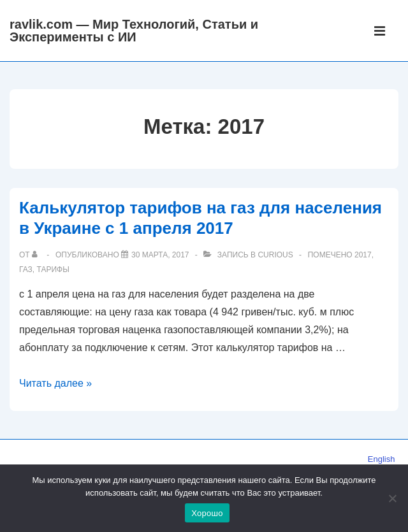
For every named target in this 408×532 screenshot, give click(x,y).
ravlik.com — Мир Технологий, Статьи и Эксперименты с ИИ (134, 31)
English (382, 459)
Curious (275, 255)
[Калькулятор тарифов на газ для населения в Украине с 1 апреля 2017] (160, 255)
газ (26, 270)
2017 (363, 255)
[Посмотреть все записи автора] (37, 255)
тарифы (53, 270)
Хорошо (207, 513)
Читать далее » (55, 383)
